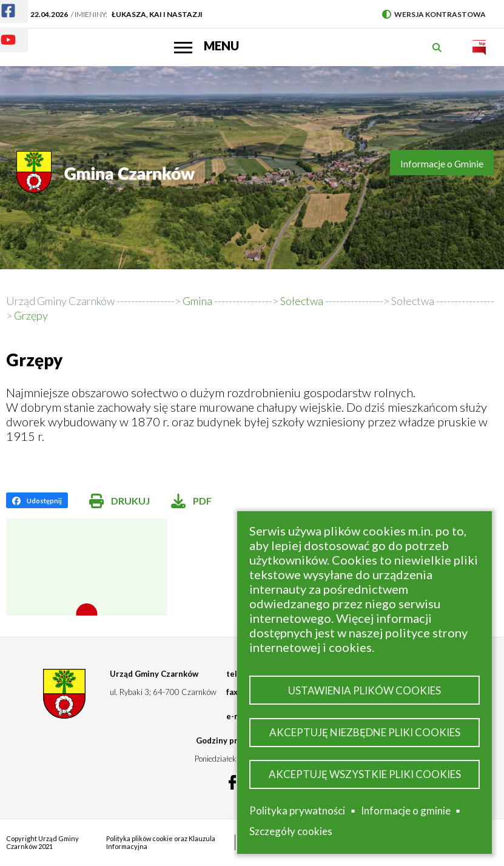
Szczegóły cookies (291, 831)
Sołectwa (413, 301)
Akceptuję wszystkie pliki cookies (365, 774)
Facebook (1, 3)
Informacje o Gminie (442, 164)
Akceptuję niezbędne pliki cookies (365, 732)
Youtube (1, 32)
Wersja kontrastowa (434, 14)
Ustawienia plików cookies (365, 690)
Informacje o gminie (406, 811)
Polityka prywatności (297, 811)
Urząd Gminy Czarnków (60, 301)
